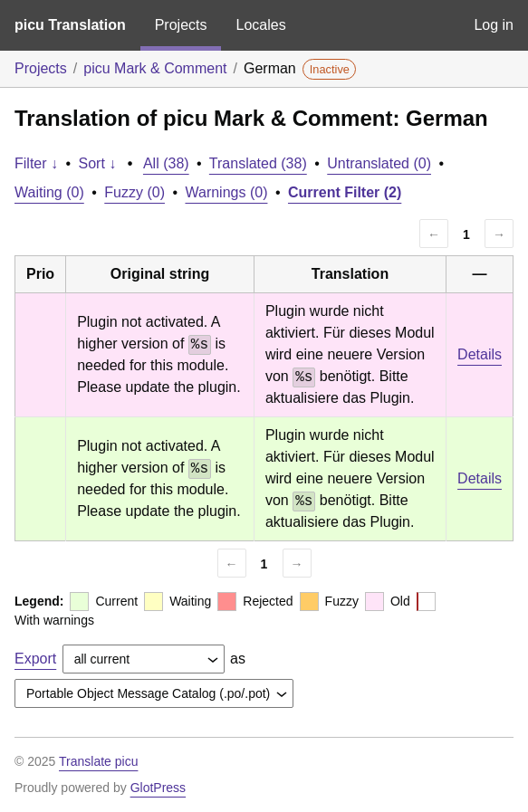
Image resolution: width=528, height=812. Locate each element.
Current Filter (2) (345, 192)
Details (480, 354)
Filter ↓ (36, 163)
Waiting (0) (49, 192)
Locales (260, 25)
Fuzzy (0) (134, 192)
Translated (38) (258, 163)
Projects (181, 25)
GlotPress (158, 788)
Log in (494, 25)
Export (35, 659)
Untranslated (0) (379, 163)
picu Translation (70, 25)
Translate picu (98, 761)
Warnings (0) (226, 192)
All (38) (166, 163)
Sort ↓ (98, 163)
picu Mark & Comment (155, 68)
